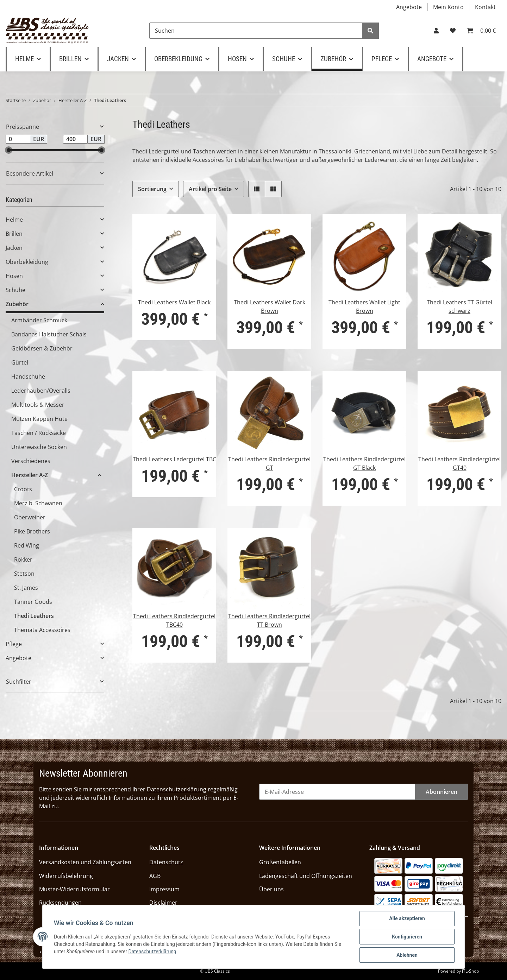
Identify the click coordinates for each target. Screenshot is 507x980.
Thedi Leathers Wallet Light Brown (364, 306)
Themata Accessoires (42, 630)
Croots (23, 489)
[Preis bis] (75, 139)
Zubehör (17, 304)
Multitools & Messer (38, 405)
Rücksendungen (60, 903)
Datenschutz (166, 862)
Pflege (14, 644)
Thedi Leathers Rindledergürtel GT (269, 463)
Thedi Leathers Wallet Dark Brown (270, 306)
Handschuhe (28, 377)
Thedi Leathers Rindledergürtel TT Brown (269, 620)
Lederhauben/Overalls (41, 391)
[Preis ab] (18, 139)
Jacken (14, 248)
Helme (14, 220)
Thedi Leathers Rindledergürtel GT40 (459, 463)
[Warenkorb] (481, 31)
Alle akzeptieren (407, 918)
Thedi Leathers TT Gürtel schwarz (459, 306)
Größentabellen (280, 862)
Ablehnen (407, 955)
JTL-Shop (470, 971)
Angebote (409, 7)
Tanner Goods (33, 602)
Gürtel (20, 362)
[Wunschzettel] (453, 31)
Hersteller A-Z (30, 475)
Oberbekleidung (27, 262)
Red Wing (27, 545)
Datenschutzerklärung (177, 789)
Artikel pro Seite (210, 189)
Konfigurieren (407, 937)
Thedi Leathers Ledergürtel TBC (174, 459)
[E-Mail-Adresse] (337, 792)
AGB (155, 876)
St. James (26, 588)
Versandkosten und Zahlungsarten (85, 862)
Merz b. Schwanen (38, 503)
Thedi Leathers (34, 616)
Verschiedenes (31, 461)
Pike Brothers (32, 531)
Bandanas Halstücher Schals (49, 334)
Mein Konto (448, 7)
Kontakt (485, 7)
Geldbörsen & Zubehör (42, 348)
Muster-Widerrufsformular (74, 889)
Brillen (14, 234)
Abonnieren (442, 792)
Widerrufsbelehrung (66, 876)
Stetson (24, 574)
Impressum (164, 889)
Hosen (14, 276)
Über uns (271, 889)
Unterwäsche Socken (39, 447)
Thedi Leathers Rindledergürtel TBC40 (174, 620)
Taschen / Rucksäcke (39, 433)
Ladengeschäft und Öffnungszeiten (306, 876)
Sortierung (152, 189)
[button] (436, 31)
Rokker (23, 559)
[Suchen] (256, 31)
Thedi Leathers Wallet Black (174, 302)
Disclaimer (163, 903)
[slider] (9, 150)
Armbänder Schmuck (39, 320)
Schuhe (15, 290)
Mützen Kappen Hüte (39, 419)
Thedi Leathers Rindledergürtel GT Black (364, 463)
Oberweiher (30, 517)
